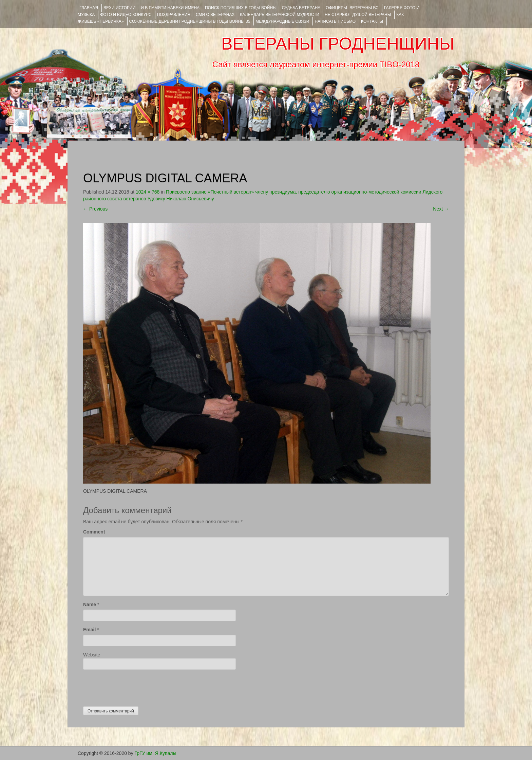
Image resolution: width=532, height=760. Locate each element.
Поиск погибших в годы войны (241, 8)
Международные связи (282, 21)
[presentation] (135, 686)
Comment (94, 532)
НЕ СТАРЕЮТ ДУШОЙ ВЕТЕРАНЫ (358, 15)
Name (90, 604)
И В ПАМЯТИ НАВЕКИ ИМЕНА (170, 8)
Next (441, 209)
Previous (95, 209)
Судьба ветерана (301, 8)
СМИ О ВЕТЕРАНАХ (215, 15)
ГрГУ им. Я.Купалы (156, 753)
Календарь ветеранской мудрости (280, 15)
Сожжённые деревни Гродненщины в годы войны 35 (190, 21)
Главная (89, 8)
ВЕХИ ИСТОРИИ (119, 8)
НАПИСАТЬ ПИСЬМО (335, 21)
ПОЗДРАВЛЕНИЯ (174, 15)
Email (89, 630)
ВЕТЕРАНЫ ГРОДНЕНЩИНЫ (338, 44)
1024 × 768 (148, 192)
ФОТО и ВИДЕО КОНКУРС (126, 15)
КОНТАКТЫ (372, 21)
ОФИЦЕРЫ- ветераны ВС (352, 8)
